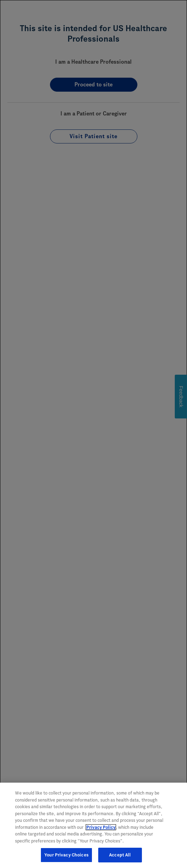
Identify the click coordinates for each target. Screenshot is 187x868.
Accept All (120, 856)
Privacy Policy (101, 828)
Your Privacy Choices (66, 856)
